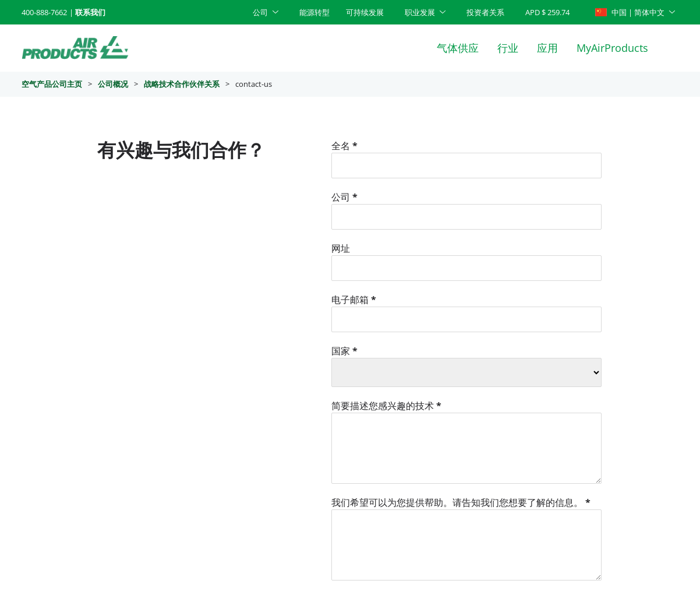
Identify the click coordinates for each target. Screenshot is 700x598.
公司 (260, 12)
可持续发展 (365, 12)
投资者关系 (485, 12)
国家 (344, 351)
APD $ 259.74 (547, 12)
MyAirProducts (612, 48)
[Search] (673, 48)
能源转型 (314, 12)
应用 (547, 48)
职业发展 (420, 12)
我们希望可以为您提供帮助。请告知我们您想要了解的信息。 (461, 502)
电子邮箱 (354, 300)
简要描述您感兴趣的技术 (386, 406)
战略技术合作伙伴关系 (182, 84)
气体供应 (458, 48)
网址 (341, 248)
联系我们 (90, 12)
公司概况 (113, 84)
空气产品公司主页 (52, 84)
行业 (508, 48)
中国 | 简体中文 (630, 12)
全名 (344, 146)
